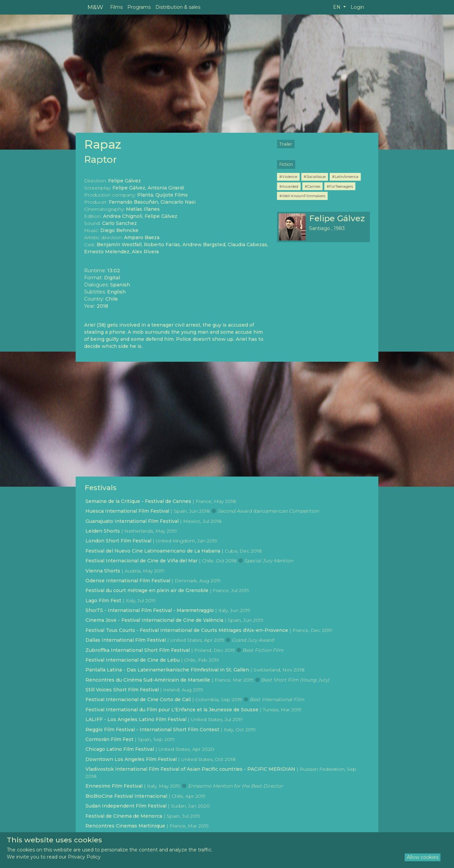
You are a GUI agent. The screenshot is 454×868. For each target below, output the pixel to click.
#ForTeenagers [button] (340, 186)
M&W (95, 7)
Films (116, 7)
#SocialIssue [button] (315, 177)
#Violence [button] (288, 177)
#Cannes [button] (312, 186)
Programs (139, 7)
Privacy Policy (84, 857)
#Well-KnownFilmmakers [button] (302, 196)
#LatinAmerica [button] (345, 177)
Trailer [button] (286, 144)
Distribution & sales (178, 7)
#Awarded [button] (289, 186)
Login (357, 7)
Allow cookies (423, 857)
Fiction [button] (286, 164)
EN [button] (337, 7)
